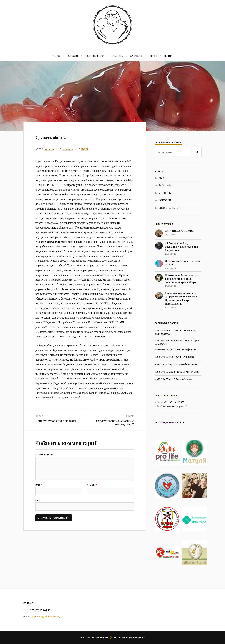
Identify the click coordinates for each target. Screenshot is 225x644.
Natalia (49, 149)
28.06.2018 (67, 149)
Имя (39, 493)
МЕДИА (168, 56)
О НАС (56, 56)
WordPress (102, 638)
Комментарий (44, 454)
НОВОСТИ (72, 56)
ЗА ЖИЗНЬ (136, 56)
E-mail (92, 493)
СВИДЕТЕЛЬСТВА (95, 56)
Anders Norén (137, 638)
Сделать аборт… (63, 136)
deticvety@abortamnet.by (46, 616)
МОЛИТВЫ (117, 56)
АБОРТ (153, 56)
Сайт (39, 510)
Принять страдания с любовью (56, 421)
